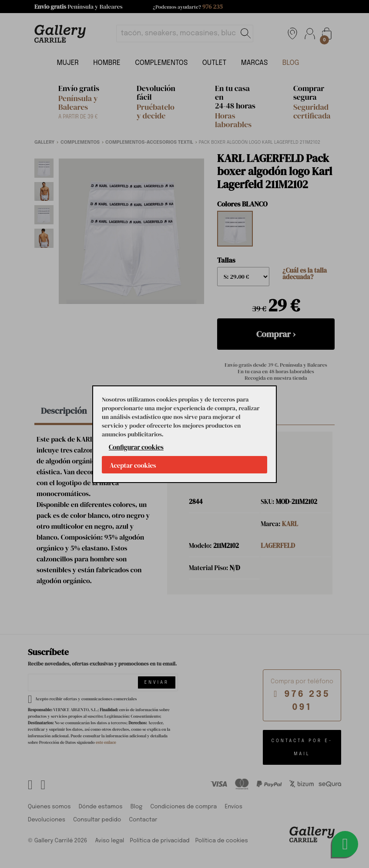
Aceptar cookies (133, 465)
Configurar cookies (136, 447)
